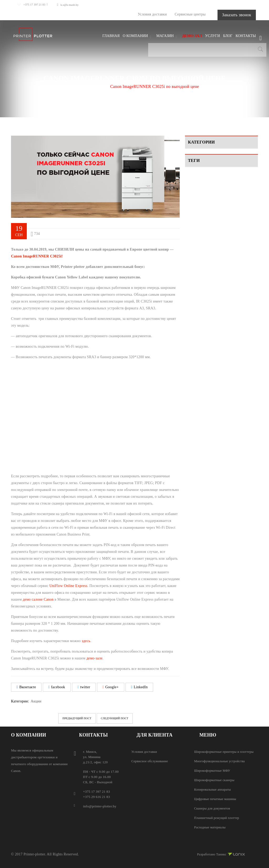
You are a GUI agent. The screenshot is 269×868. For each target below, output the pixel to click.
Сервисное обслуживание (151, 761)
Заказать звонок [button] (229, 15)
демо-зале (94, 658)
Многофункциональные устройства (221, 761)
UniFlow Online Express (68, 586)
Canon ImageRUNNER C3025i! (37, 256)
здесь (86, 641)
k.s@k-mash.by (76, 5)
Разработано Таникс (219, 853)
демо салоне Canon (38, 599)
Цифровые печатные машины (216, 799)
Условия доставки (138, 14)
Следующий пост (122, 718)
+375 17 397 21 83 (34, 5)
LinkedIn (139, 687)
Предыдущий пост (70, 718)
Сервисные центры (175, 14)
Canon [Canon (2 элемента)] (196, 213)
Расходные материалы (211, 827)
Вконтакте (26, 687)
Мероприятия (199, 173)
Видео (193, 164)
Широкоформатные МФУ (213, 770)
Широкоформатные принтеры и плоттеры (226, 751)
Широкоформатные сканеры (215, 780)
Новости (195, 182)
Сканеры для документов (213, 808)
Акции (97, 86)
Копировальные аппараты (214, 789)
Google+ (110, 687)
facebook (57, 687)
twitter (84, 687)
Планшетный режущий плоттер (218, 817)
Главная (77, 86)
